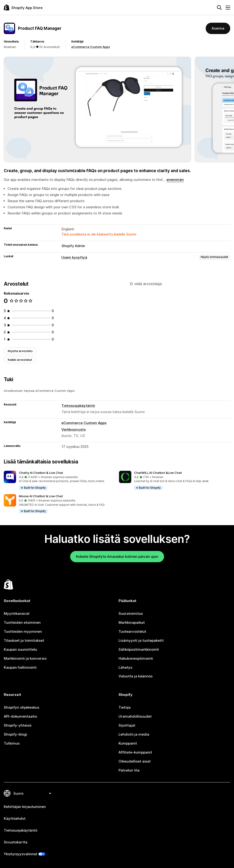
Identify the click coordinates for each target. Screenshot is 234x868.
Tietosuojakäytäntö (78, 406)
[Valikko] (228, 8)
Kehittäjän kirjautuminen (25, 807)
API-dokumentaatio (20, 716)
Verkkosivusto (74, 430)
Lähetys (125, 667)
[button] (60, 481)
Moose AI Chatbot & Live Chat (41, 496)
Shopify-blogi (15, 734)
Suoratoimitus (131, 613)
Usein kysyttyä (74, 257)
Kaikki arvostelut (20, 360)
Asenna (218, 28)
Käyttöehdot (15, 818)
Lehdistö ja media (134, 734)
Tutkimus (12, 743)
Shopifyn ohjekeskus (21, 707)
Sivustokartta (16, 842)
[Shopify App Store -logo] (23, 7)
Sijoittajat (127, 725)
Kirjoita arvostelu (20, 351)
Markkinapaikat (132, 622)
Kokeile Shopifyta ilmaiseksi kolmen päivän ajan (117, 556)
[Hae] (219, 8)
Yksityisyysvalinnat (21, 854)
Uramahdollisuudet (135, 716)
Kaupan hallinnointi (20, 667)
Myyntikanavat (17, 613)
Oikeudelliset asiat (135, 761)
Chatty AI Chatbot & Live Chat (41, 473)
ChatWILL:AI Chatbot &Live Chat (158, 473)
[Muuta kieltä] (32, 793)
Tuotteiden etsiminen (22, 622)
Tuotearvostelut (132, 631)
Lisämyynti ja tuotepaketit (141, 640)
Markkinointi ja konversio (25, 658)
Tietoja (125, 707)
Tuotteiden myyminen (23, 631)
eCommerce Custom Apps (91, 47)
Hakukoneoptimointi (136, 658)
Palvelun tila (129, 770)
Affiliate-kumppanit (135, 752)
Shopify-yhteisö (18, 725)
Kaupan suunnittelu (20, 649)
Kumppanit (128, 743)
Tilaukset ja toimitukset (24, 640)
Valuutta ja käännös (136, 676)
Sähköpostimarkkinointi (139, 649)
